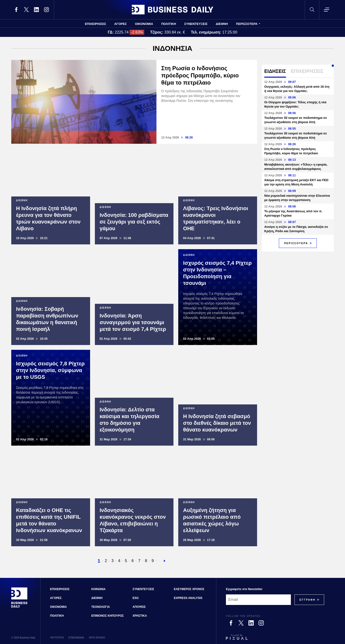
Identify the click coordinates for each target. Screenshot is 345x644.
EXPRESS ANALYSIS (188, 598)
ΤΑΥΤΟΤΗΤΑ (57, 638)
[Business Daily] (19, 607)
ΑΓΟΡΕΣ (121, 24)
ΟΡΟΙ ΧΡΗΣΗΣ (97, 638)
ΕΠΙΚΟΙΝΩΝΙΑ (76, 638)
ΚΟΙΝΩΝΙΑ (98, 589)
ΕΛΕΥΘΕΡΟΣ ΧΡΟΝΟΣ (189, 589)
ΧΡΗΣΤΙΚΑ (140, 616)
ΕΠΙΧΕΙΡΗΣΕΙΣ (95, 24)
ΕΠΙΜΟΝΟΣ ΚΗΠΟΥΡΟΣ (107, 616)
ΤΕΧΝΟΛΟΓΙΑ (101, 607)
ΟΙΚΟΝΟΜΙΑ (144, 24)
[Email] (258, 600)
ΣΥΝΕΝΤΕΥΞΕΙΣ (196, 24)
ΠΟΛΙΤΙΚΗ (169, 24)
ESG (135, 598)
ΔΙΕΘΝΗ (222, 24)
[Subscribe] (308, 600)
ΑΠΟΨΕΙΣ (139, 607)
